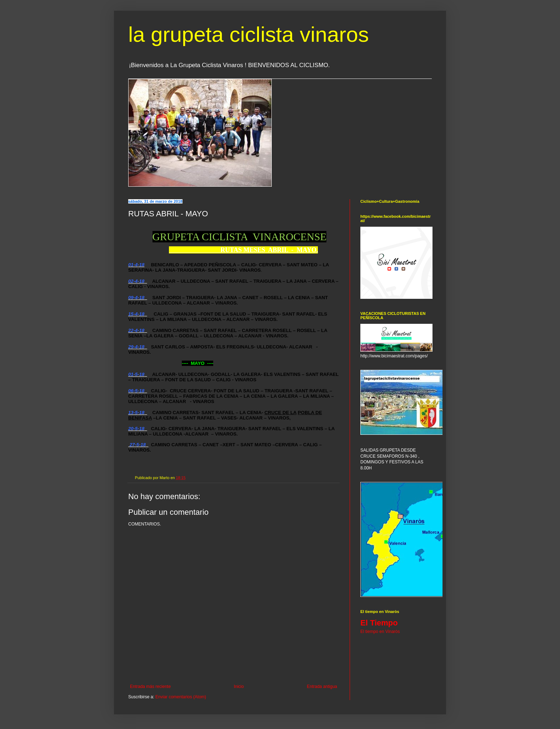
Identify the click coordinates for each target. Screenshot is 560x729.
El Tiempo (379, 623)
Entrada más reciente (150, 687)
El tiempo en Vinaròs (380, 632)
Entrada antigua (322, 687)
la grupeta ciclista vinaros (249, 34)
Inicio (239, 687)
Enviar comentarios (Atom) (181, 697)
